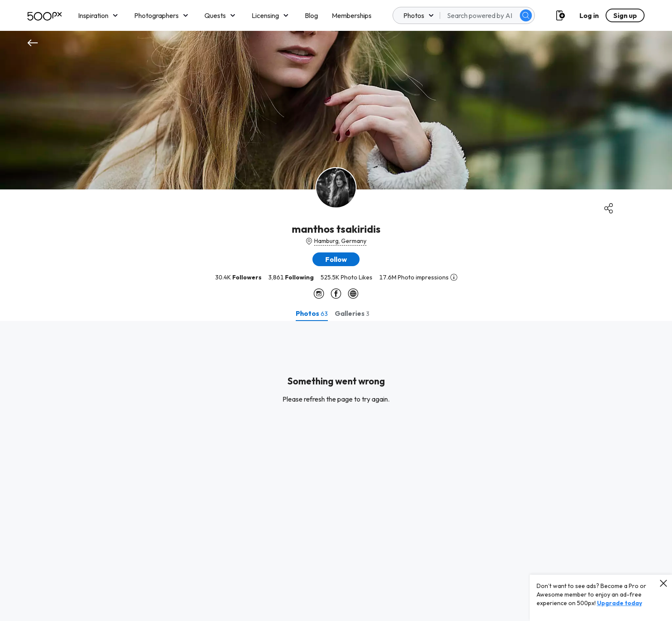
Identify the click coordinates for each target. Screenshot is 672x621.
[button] (336, 259)
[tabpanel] (336, 471)
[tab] (312, 313)
